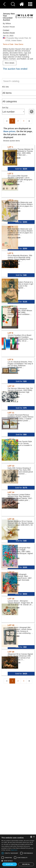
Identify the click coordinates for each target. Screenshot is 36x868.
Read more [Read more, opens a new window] (14, 850)
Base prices (9, 131)
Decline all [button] (26, 864)
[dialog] (18, 851)
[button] (18, 861)
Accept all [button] (10, 864)
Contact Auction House (9, 31)
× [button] (34, 837)
